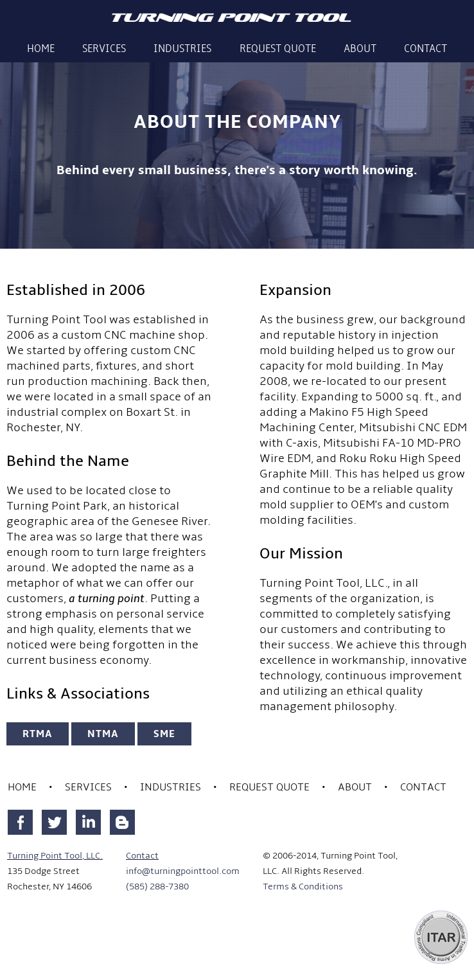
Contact (426, 49)
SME (164, 734)
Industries (182, 49)
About (360, 49)
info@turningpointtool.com (183, 871)
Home (41, 49)
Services (104, 49)
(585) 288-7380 (157, 886)
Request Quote (278, 49)
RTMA (38, 734)
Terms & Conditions (303, 886)
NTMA (103, 734)
